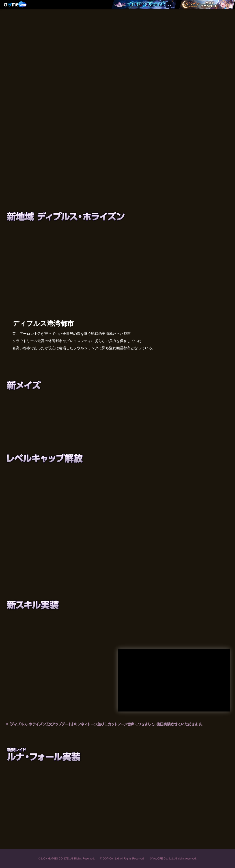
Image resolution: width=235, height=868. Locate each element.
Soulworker (118, 32)
